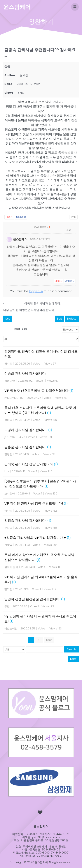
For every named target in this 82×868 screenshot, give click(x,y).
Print (74, 217)
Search (71, 649)
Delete (72, 319)
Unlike (21, 217)
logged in (36, 291)
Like (9, 217)
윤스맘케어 (17, 7)
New (73, 659)
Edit (59, 319)
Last (49, 640)
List (8, 319)
